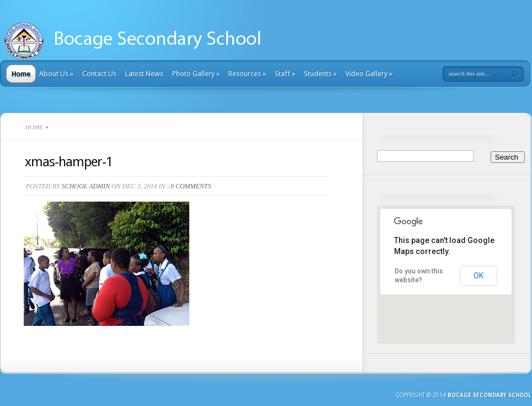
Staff (285, 74)
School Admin (86, 186)
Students (320, 74)
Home (21, 74)
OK (478, 276)
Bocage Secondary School (489, 395)
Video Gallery (369, 74)
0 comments (191, 186)
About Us (56, 74)
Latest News (144, 74)
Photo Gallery (196, 74)
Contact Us (99, 74)
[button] (446, 298)
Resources (247, 74)
